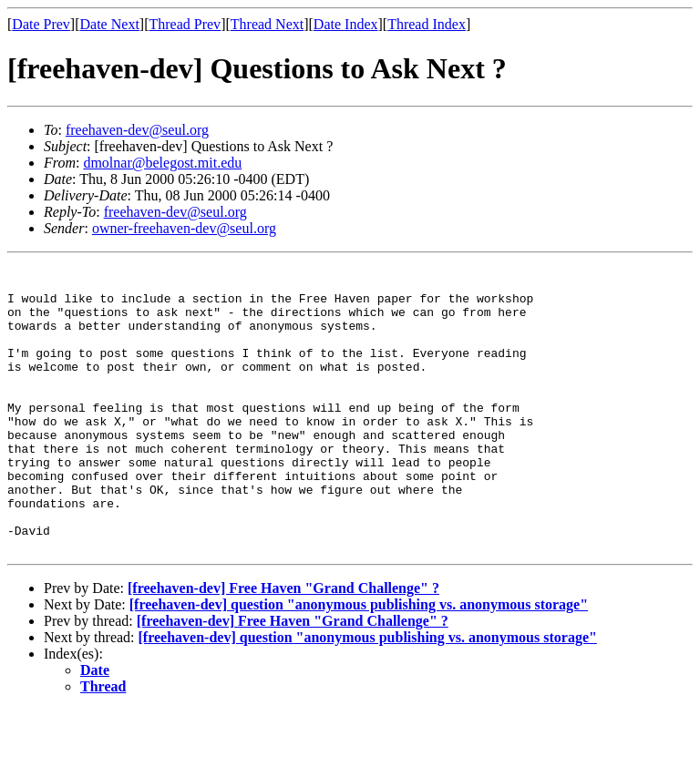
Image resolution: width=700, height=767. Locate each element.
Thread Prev (185, 24)
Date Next (110, 24)
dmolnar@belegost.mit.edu (162, 163)
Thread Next (267, 24)
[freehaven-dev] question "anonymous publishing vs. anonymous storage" (359, 662)
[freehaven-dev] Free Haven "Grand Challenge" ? (283, 645)
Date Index (346, 24)
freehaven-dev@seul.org (137, 130)
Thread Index (427, 24)
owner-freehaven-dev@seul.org (184, 228)
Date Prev (41, 24)
